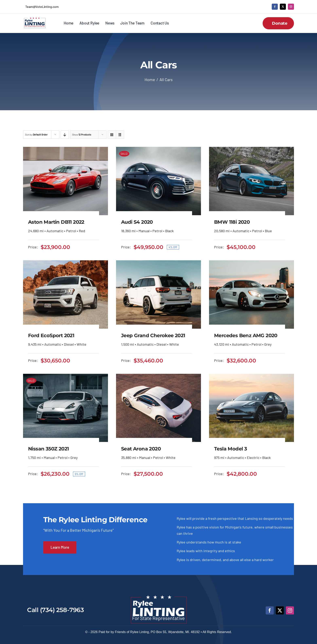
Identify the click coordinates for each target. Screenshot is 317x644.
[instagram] (291, 7)
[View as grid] (112, 135)
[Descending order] (65, 135)
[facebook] (275, 7)
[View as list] (120, 135)
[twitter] (283, 7)
